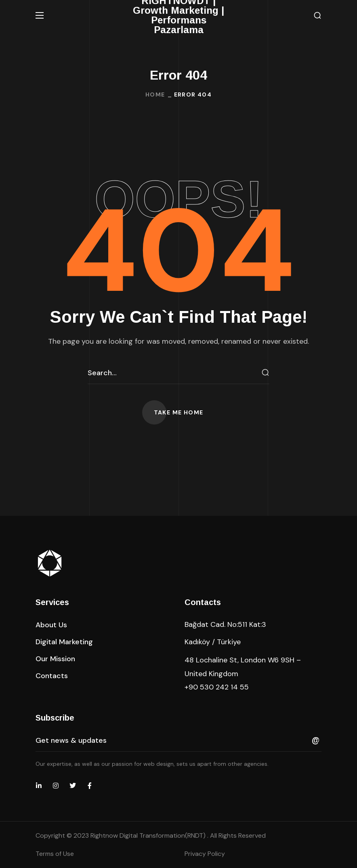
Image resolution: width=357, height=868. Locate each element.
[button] (317, 16)
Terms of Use (55, 854)
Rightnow (149, 835)
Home (155, 95)
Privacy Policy (205, 854)
